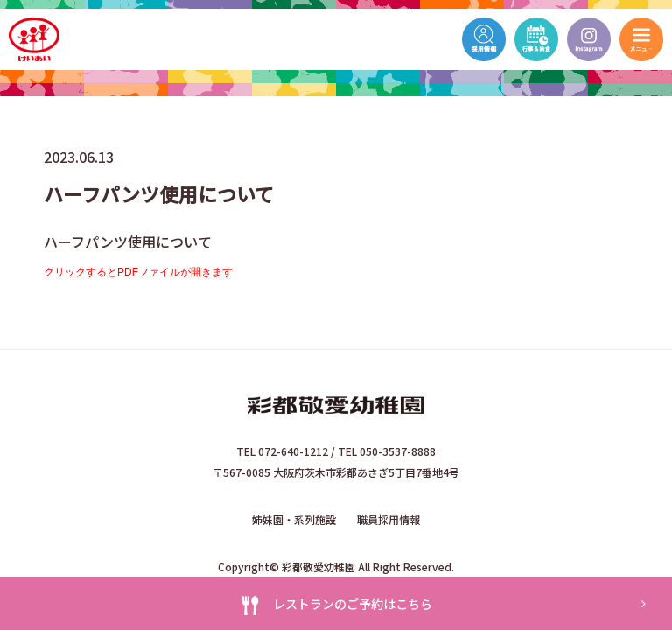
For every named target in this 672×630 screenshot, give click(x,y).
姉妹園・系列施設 (294, 519)
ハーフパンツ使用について (128, 241)
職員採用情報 (388, 519)
